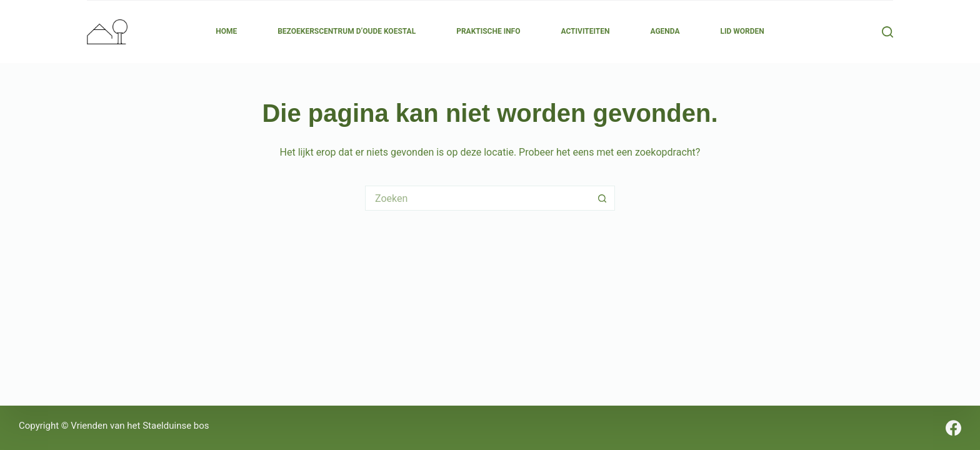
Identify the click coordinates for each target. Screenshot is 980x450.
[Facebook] (953, 428)
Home (226, 31)
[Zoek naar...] (477, 198)
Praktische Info (488, 31)
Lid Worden (742, 31)
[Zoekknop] (602, 198)
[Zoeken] (887, 32)
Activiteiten (585, 31)
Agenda (665, 31)
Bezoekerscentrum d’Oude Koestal (347, 31)
